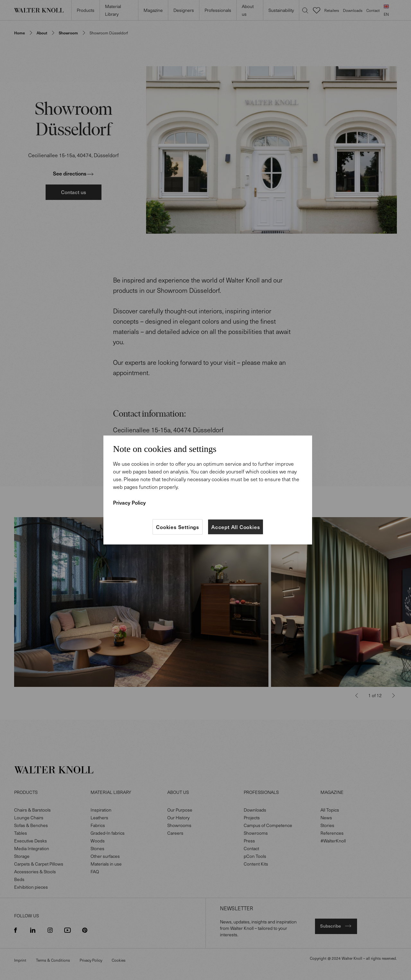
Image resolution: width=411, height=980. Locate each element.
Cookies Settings (178, 527)
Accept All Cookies (236, 527)
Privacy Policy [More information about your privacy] (129, 502)
